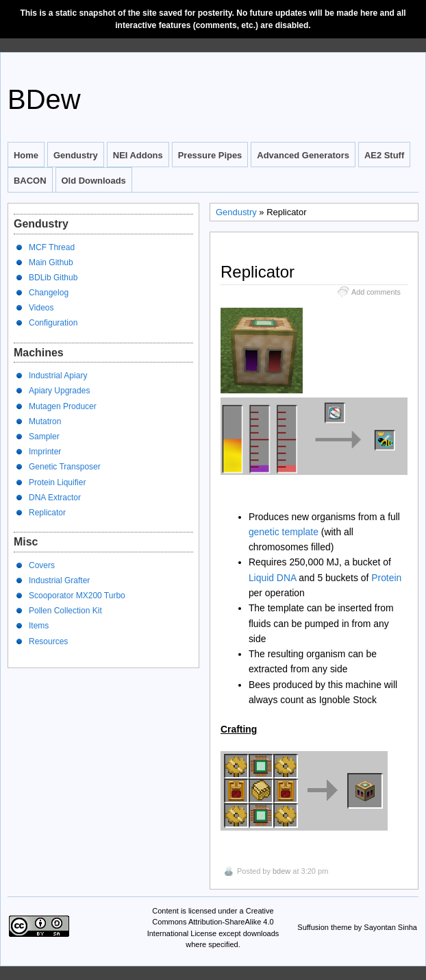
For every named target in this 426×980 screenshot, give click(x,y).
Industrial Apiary (58, 376)
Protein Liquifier (57, 482)
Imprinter (45, 452)
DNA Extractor (55, 498)
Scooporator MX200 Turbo (77, 596)
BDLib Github (53, 278)
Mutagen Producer (63, 406)
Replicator (47, 513)
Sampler (44, 437)
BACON (30, 181)
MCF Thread (52, 247)
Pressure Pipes (210, 155)
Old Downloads (94, 181)
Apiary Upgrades (59, 391)
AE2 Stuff (384, 155)
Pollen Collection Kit (65, 611)
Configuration (53, 323)
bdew (281, 871)
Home (26, 155)
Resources (48, 641)
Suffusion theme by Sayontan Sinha (357, 927)
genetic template (284, 532)
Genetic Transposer (65, 467)
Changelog (49, 293)
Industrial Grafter (59, 580)
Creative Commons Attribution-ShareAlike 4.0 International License (211, 922)
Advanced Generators (303, 155)
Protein (386, 578)
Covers (42, 565)
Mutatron (45, 421)
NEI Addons (138, 155)
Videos (41, 308)
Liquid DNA (273, 578)
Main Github (51, 262)
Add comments (376, 292)
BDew (44, 99)
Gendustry (76, 155)
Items (39, 626)
